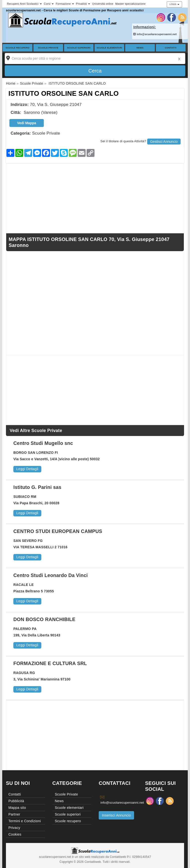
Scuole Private (48, 48)
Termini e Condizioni (25, 821)
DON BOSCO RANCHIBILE (44, 619)
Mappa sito (17, 808)
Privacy (14, 828)
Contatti (171, 48)
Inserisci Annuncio (116, 815)
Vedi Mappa (27, 123)
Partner (14, 814)
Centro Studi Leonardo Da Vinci (51, 575)
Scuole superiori (79, 48)
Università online (103, 4)
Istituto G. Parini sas (37, 487)
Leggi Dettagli (27, 469)
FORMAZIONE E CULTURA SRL (50, 663)
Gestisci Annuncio (164, 142)
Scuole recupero (18, 48)
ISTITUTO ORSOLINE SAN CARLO (64, 94)
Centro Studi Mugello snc (43, 443)
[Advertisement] (95, 198)
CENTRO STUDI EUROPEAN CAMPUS (58, 531)
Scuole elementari (109, 48)
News (140, 48)
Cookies (15, 834)
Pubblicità (16, 801)
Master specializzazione (131, 4)
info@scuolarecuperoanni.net (155, 34)
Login (174, 4)
